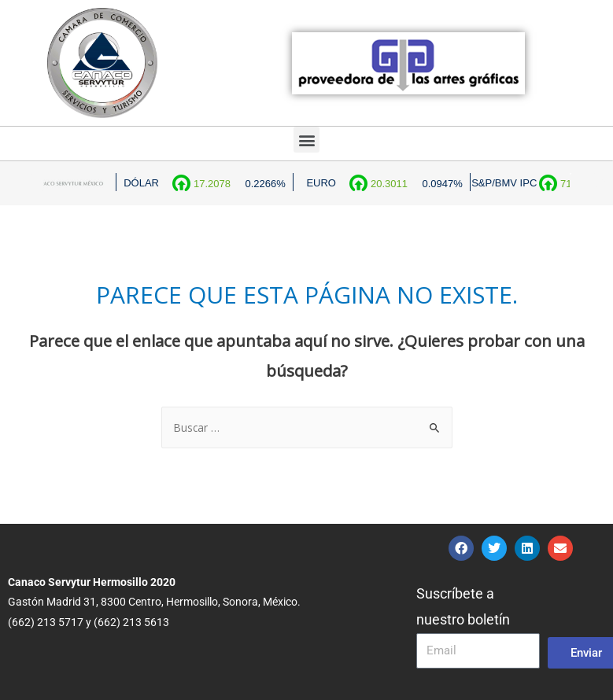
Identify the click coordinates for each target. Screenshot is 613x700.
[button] (306, 140)
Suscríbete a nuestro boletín (463, 606)
